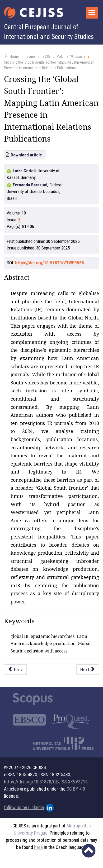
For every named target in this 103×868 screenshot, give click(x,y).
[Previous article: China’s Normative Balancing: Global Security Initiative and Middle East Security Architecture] (15, 670)
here (38, 847)
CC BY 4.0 (76, 789)
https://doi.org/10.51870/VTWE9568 (50, 263)
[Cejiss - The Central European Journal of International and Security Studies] (34, 12)
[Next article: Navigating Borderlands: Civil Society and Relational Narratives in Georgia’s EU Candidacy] (88, 670)
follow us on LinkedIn (29, 808)
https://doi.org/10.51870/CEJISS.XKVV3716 (46, 782)
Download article (26, 155)
